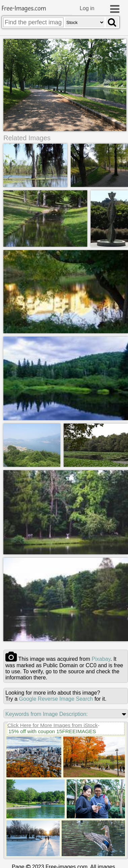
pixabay (101, 658)
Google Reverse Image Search (56, 698)
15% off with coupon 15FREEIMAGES (52, 731)
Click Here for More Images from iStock (53, 725)
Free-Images (24, 9)
